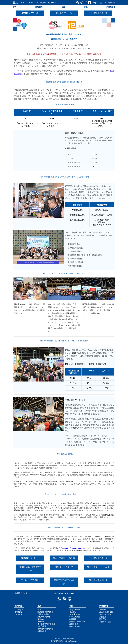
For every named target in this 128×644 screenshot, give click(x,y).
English (96, 2)
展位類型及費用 (44, 617)
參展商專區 (42, 631)
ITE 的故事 (19, 609)
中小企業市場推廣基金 (46, 624)
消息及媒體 (111, 7)
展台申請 (41, 619)
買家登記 (73, 612)
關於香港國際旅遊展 (45, 612)
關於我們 (39, 7)
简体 (102, 2)
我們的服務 (42, 626)
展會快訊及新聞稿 (106, 612)
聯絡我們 (112, 2)
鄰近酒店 (73, 619)
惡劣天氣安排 (75, 626)
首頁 (15, 7)
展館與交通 (74, 624)
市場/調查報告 (43, 614)
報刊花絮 (103, 619)
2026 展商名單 (75, 614)
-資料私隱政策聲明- (68, 638)
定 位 (39, 609)
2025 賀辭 (19, 614)
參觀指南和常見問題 (77, 621)
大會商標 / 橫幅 (105, 621)
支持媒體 (103, 617)
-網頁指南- (57, 638)
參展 (63, 7)
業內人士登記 (75, 609)
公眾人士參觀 (75, 617)
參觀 (86, 7)
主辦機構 (18, 612)
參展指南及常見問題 (45, 629)
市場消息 (103, 609)
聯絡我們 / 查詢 (21, 593)
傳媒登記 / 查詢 (105, 614)
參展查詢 (41, 621)
